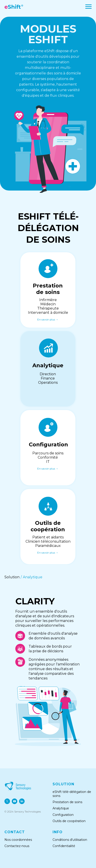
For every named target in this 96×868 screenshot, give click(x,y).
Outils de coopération (70, 821)
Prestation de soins (67, 802)
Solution (12, 577)
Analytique (33, 577)
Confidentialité (64, 846)
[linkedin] (22, 801)
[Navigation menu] (88, 7)
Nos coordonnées (18, 840)
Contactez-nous (17, 846)
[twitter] (7, 801)
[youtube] (15, 801)
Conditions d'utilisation (70, 840)
